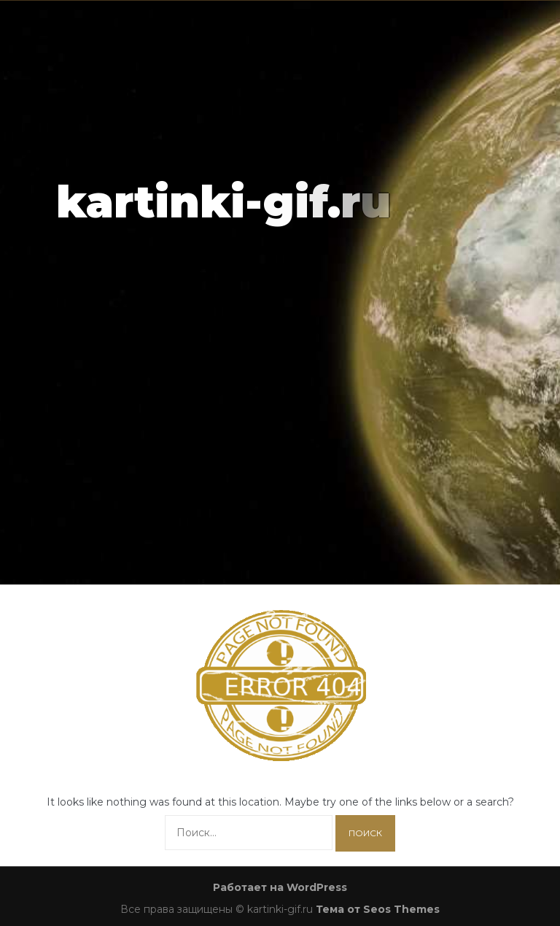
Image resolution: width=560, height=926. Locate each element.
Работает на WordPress (280, 887)
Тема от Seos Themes (378, 909)
